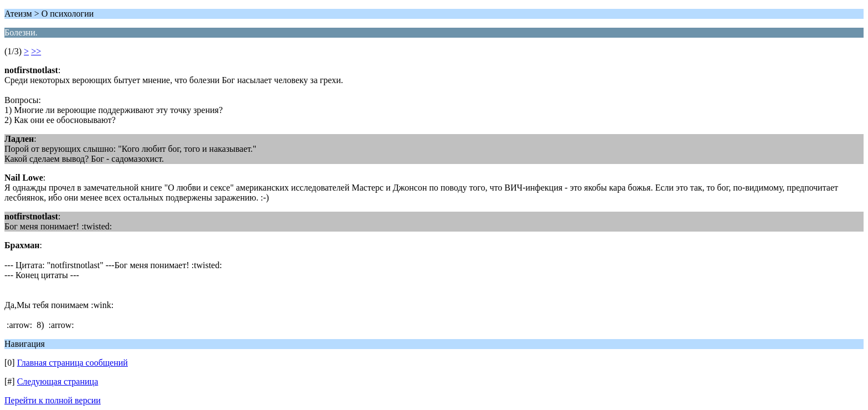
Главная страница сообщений (73, 363)
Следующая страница (58, 381)
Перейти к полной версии (53, 400)
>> (36, 51)
